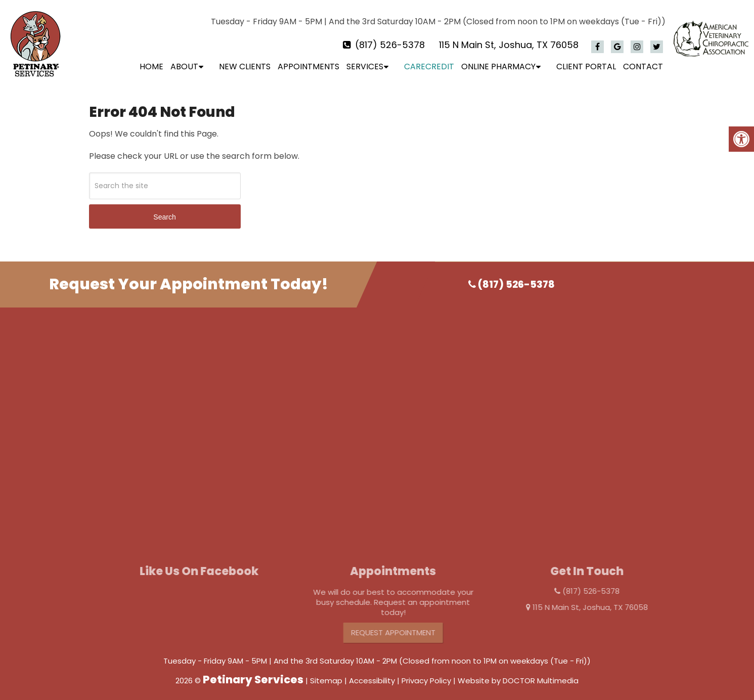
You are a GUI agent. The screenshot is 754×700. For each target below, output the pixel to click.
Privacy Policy (426, 674)
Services (365, 67)
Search (164, 210)
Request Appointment (414, 626)
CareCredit (429, 67)
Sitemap (326, 674)
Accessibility (372, 674)
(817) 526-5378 (390, 45)
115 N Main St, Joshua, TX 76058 (509, 45)
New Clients (245, 67)
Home (151, 67)
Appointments (308, 67)
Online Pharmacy (498, 67)
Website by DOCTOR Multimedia (518, 674)
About (184, 67)
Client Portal (586, 67)
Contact (643, 67)
